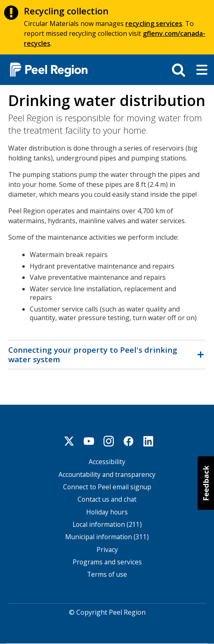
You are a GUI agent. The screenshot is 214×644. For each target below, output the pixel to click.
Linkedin (148, 441)
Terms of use (107, 574)
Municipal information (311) (107, 537)
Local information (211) (107, 525)
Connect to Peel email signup (107, 487)
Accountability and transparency (107, 475)
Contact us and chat (107, 499)
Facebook (129, 441)
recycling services (154, 24)
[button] (206, 483)
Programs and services (107, 562)
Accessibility (107, 462)
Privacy (107, 550)
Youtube (89, 441)
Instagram (109, 441)
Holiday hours (107, 512)
